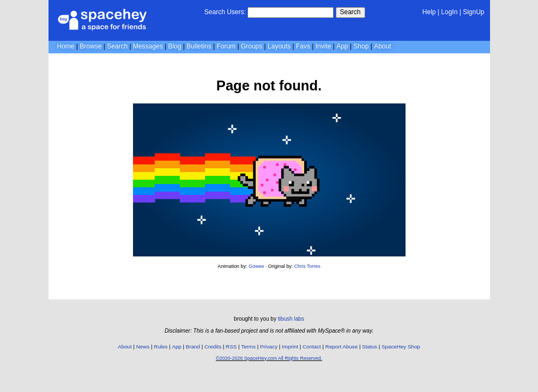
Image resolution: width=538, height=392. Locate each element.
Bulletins (199, 46)
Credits (213, 347)
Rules (161, 347)
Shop (361, 46)
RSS (231, 347)
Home (66, 46)
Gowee (256, 266)
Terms (248, 347)
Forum (226, 46)
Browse (90, 46)
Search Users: (225, 12)
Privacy (269, 347)
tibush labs (291, 319)
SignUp (473, 12)
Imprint (290, 347)
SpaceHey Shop (401, 347)
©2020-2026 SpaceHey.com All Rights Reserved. (269, 358)
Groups (252, 46)
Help (429, 12)
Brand (193, 347)
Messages (148, 46)
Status (370, 347)
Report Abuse (341, 347)
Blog (174, 46)
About (382, 46)
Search (350, 12)
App (342, 46)
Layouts (279, 46)
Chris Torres (307, 266)
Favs (303, 46)
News (143, 347)
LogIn (449, 12)
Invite (324, 46)
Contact (312, 347)
